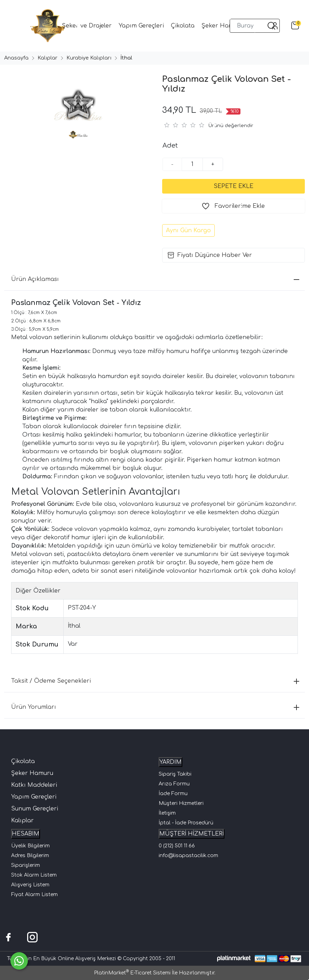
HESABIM (26, 834)
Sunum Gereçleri (35, 809)
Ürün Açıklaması (155, 279)
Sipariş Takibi (175, 774)
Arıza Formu (174, 784)
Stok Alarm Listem (34, 875)
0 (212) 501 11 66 (177, 846)
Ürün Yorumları (155, 707)
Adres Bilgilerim (30, 856)
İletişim (167, 813)
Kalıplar (22, 821)
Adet (170, 146)
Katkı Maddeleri (34, 785)
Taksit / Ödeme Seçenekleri (155, 681)
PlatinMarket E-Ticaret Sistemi (132, 973)
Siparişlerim (26, 865)
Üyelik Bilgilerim (30, 846)
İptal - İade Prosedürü (186, 823)
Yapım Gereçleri (34, 797)
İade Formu (173, 794)
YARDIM (171, 762)
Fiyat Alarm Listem (34, 895)
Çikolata (23, 761)
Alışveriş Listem (30, 885)
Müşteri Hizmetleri (181, 803)
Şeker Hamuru (32, 773)
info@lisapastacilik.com (188, 856)
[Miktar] (192, 164)
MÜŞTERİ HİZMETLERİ (192, 834)
